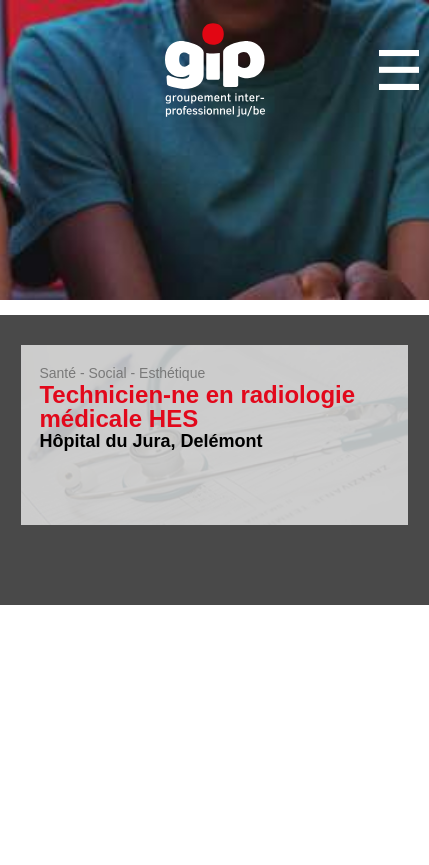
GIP (215, 70)
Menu (399, 70)
